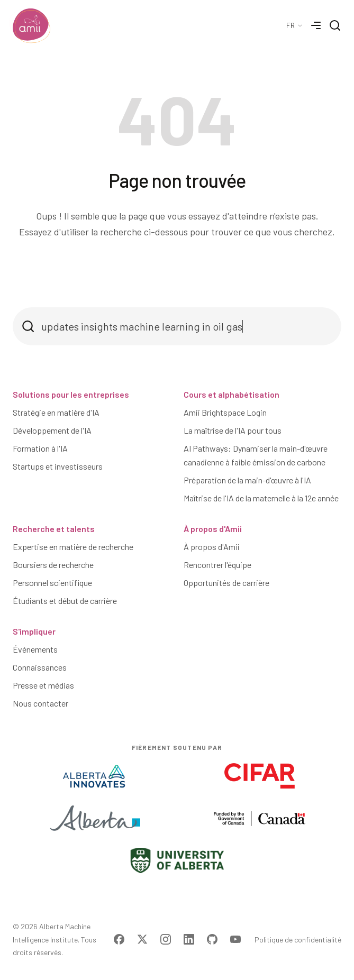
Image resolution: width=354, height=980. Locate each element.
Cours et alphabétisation (232, 394)
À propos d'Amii (213, 529)
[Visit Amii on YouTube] (235, 939)
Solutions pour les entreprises (71, 394)
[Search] (335, 25)
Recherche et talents (54, 529)
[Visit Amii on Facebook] (119, 939)
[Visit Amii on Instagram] (166, 939)
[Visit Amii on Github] (212, 939)
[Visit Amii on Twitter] (142, 939)
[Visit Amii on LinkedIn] (189, 939)
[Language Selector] (295, 25)
